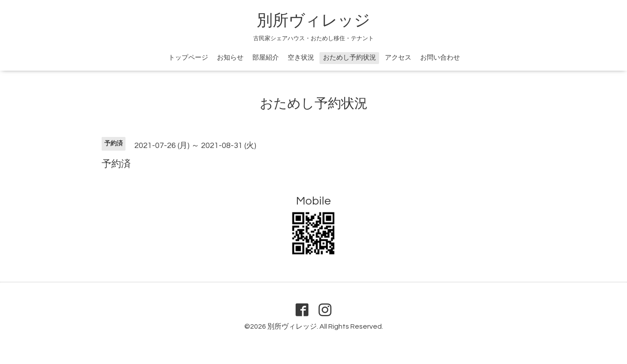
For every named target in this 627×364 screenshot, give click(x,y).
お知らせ (230, 58)
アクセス (398, 58)
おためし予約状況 (350, 58)
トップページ (188, 58)
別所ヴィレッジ (313, 21)
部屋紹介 (266, 58)
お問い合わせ (440, 58)
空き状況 (301, 58)
